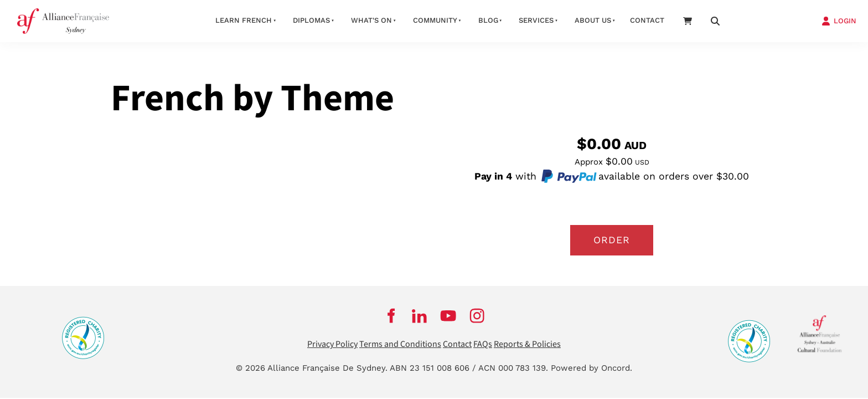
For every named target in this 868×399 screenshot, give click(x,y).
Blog (488, 20)
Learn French (244, 20)
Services (536, 20)
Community (435, 20)
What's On (371, 20)
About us (593, 20)
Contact (647, 20)
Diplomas (311, 20)
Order (612, 240)
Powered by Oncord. (591, 368)
